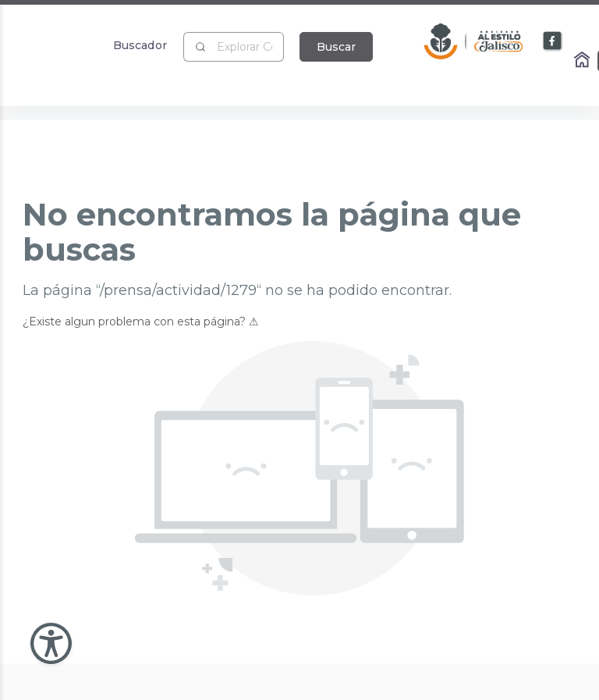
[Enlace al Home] (583, 61)
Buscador (140, 45)
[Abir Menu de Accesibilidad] (51, 643)
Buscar (336, 47)
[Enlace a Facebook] (553, 41)
